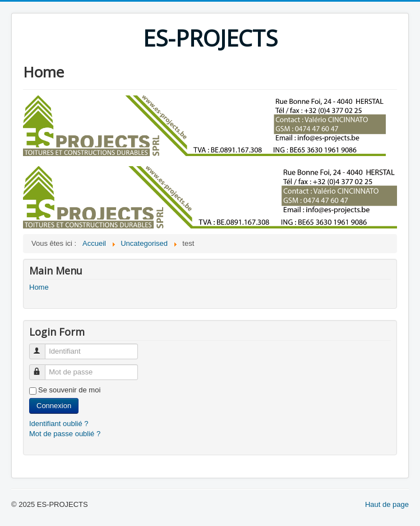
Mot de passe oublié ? (65, 434)
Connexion (54, 406)
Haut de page (387, 504)
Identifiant (42, 347)
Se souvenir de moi (69, 390)
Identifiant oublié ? (59, 424)
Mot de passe (42, 367)
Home (39, 287)
